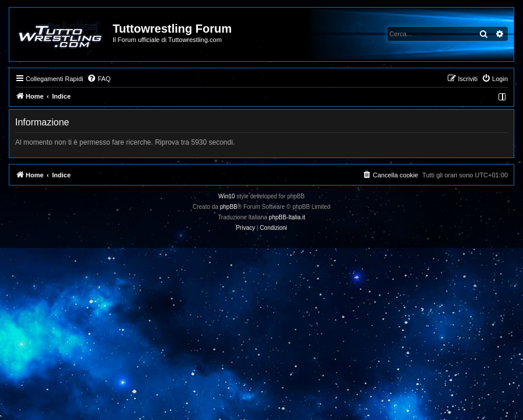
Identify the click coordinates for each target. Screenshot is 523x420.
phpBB (229, 207)
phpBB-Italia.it (287, 217)
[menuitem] (99, 79)
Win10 (226, 196)
